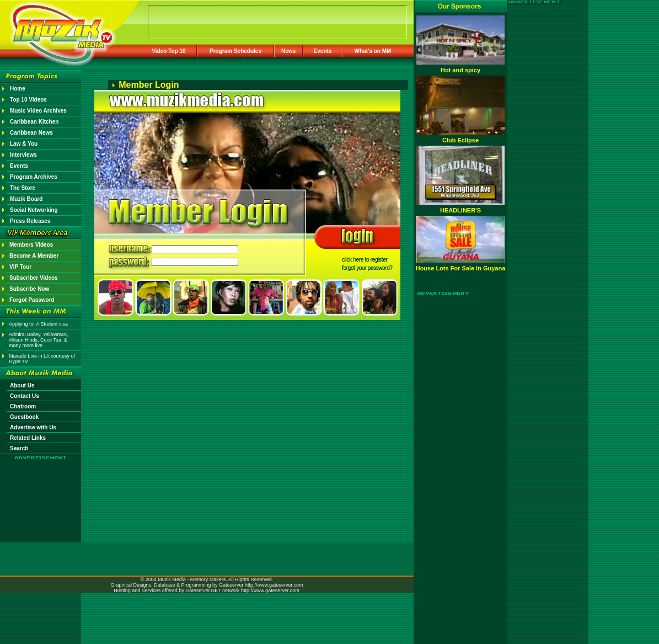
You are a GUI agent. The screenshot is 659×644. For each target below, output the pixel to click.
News (288, 51)
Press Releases (30, 221)
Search (19, 448)
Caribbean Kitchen (34, 122)
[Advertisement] (41, 492)
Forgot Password (32, 300)
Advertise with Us (33, 427)
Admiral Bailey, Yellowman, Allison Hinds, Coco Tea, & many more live (38, 340)
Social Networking (34, 210)
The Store (23, 188)
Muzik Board (26, 199)
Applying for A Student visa (38, 324)
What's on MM (373, 51)
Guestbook (24, 417)
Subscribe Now (29, 289)
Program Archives (34, 177)
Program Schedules (235, 51)
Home (18, 89)
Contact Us (25, 396)
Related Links (28, 438)
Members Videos (31, 245)
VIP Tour (20, 267)
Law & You (24, 144)
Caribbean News (31, 133)
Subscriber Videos (34, 278)
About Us (22, 385)
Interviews (23, 155)
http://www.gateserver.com (274, 585)
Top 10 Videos (28, 100)
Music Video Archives (38, 111)
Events (323, 51)
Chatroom (23, 406)
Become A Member (34, 256)
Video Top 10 (168, 51)
